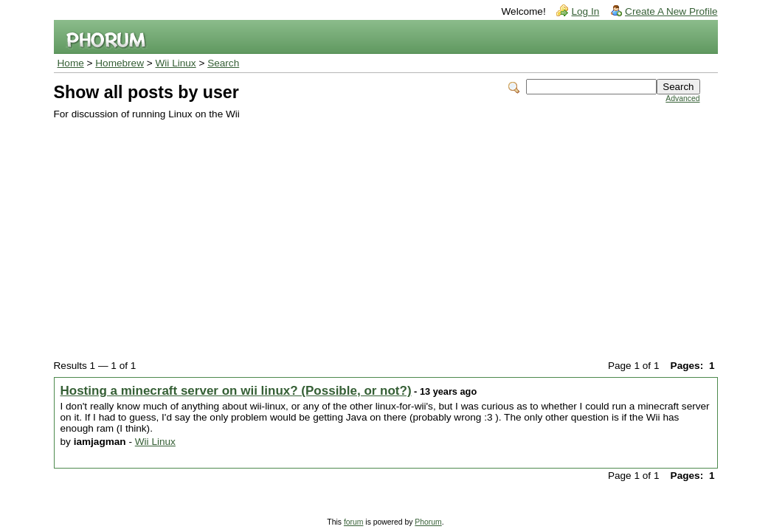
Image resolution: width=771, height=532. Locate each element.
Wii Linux (176, 63)
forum (354, 522)
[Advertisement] (377, 230)
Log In (585, 11)
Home (71, 63)
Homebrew (120, 63)
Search (223, 63)
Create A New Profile (671, 11)
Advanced (682, 99)
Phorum (428, 522)
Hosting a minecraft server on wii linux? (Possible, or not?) (236, 391)
